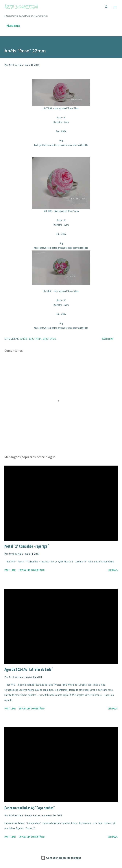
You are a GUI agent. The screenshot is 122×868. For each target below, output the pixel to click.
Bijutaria (35, 339)
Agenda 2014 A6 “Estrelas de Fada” (29, 670)
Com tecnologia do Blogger (61, 858)
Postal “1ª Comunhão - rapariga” (27, 546)
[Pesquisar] (107, 7)
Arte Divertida (21, 7)
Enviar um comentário (32, 570)
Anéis (24, 339)
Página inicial (13, 26)
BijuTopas (50, 339)
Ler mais (113, 570)
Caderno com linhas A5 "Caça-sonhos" (30, 808)
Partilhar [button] (108, 339)
